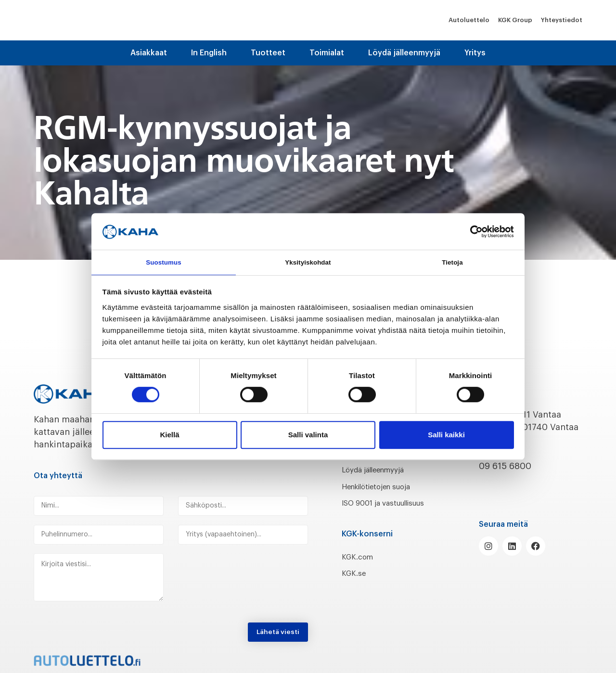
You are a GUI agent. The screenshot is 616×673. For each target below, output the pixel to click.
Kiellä (169, 436)
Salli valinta (308, 436)
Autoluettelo (469, 20)
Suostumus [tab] (164, 262)
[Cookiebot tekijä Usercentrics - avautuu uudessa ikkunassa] (472, 230)
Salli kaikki (446, 436)
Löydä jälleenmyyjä (404, 53)
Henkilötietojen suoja (386, 486)
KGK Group (515, 20)
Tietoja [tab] (453, 262)
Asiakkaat (149, 53)
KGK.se (356, 586)
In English (209, 53)
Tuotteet (268, 53)
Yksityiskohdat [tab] (308, 262)
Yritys (475, 53)
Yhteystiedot (562, 20)
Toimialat (327, 53)
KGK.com (360, 569)
